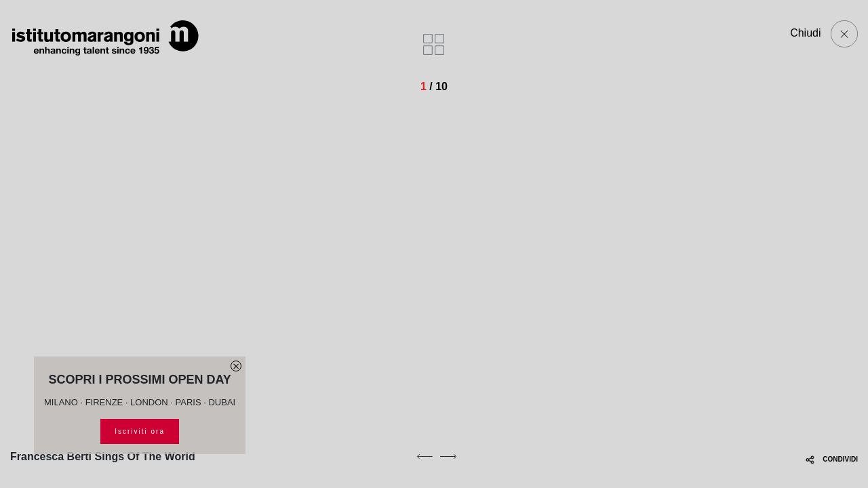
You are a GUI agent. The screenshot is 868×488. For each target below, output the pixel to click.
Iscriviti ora (140, 431)
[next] (448, 456)
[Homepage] (105, 38)
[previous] (425, 456)
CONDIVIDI (832, 459)
